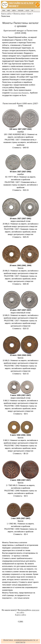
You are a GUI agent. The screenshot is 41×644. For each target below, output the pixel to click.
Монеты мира (19, 14)
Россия (21, 10)
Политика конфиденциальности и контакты (20, 641)
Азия (29, 14)
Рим (4, 10)
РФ (32, 10)
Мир (9, 10)
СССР (27, 10)
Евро (14, 10)
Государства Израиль (20, 93)
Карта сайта (6, 14)
